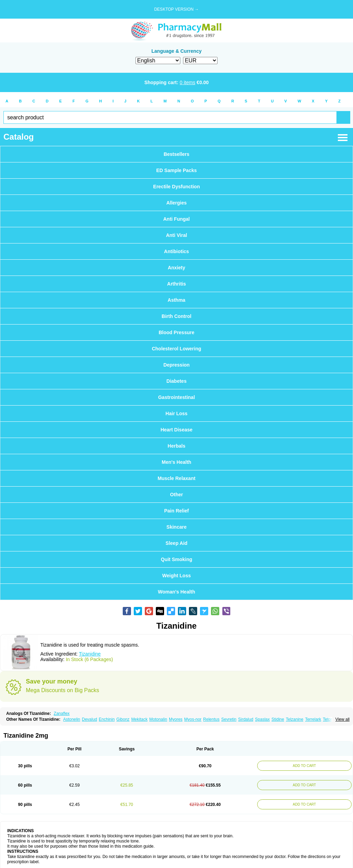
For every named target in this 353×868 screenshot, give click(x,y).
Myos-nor (193, 719)
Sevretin (229, 719)
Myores (176, 719)
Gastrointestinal (177, 397)
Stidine (278, 719)
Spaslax (263, 719)
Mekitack (139, 719)
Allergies (176, 203)
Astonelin (72, 719)
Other (176, 495)
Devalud (90, 719)
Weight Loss (177, 576)
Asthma (176, 300)
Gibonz (123, 719)
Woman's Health (176, 592)
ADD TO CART (303, 766)
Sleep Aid (176, 543)
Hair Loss (176, 413)
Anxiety (177, 268)
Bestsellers (177, 154)
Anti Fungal (177, 219)
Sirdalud (246, 719)
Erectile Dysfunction (176, 187)
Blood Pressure (176, 332)
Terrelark (313, 719)
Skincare (176, 527)
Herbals (176, 446)
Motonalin (158, 719)
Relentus (211, 719)
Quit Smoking (177, 559)
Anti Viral (176, 235)
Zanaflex (62, 714)
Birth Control (176, 316)
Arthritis (176, 284)
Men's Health (176, 462)
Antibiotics (176, 251)
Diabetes (176, 381)
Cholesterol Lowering (176, 349)
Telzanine (295, 719)
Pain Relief (176, 511)
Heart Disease (177, 430)
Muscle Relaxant (176, 478)
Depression (176, 365)
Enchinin (107, 719)
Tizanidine (90, 654)
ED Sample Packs (176, 170)
